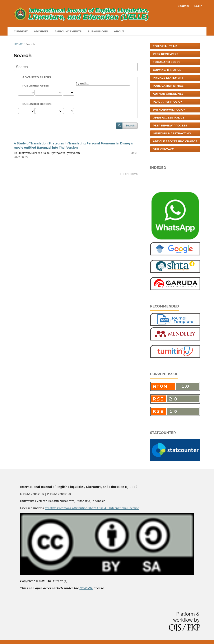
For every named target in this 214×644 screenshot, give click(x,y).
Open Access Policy (169, 117)
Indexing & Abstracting (172, 133)
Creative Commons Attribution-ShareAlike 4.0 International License (92, 508)
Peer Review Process (170, 125)
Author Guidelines (168, 94)
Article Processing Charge (175, 141)
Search (130, 126)
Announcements (68, 31)
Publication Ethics (168, 86)
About (119, 31)
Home (18, 44)
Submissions (98, 31)
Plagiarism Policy (167, 102)
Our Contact (163, 149)
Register (183, 6)
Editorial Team (165, 46)
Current (21, 31)
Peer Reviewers (166, 54)
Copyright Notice (167, 70)
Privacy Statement (168, 78)
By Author (83, 83)
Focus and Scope (167, 62)
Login (198, 6)
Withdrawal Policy (169, 110)
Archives (41, 31)
